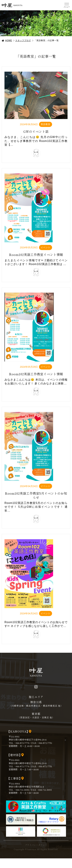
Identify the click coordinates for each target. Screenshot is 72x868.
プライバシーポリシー (36, 845)
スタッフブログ (23, 40)
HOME (9, 40)
